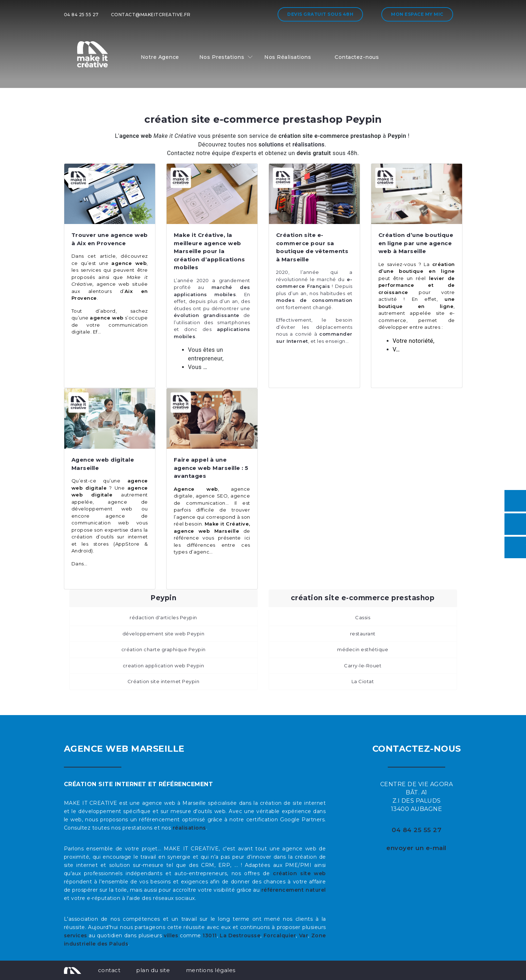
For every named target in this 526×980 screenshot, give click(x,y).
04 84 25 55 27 (81, 15)
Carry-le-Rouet (363, 666)
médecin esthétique (363, 649)
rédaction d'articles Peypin (163, 617)
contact (109, 970)
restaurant (363, 634)
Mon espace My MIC (417, 14)
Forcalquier (280, 935)
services (76, 935)
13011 (210, 935)
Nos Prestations (222, 57)
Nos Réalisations (288, 57)
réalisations (189, 828)
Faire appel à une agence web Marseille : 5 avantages (211, 468)
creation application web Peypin (164, 666)
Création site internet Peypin (164, 681)
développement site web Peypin (164, 634)
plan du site (153, 970)
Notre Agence (160, 57)
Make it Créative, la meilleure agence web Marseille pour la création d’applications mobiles (210, 251)
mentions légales (211, 970)
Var (304, 935)
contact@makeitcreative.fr (151, 15)
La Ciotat (363, 681)
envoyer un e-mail (416, 848)
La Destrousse (240, 935)
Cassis (363, 617)
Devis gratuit (320, 14)
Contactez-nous (357, 57)
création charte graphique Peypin (164, 649)
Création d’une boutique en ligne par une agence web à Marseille (416, 243)
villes (171, 935)
